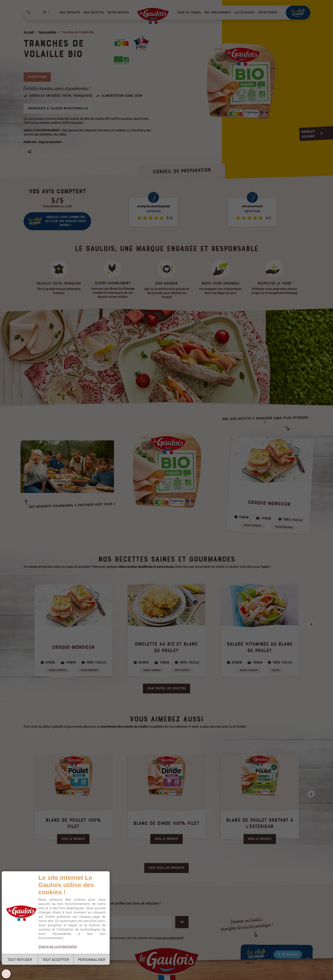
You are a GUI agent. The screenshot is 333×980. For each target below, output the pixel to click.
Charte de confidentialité (58, 946)
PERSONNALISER (92, 959)
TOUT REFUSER (20, 959)
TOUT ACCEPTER (56, 959)
